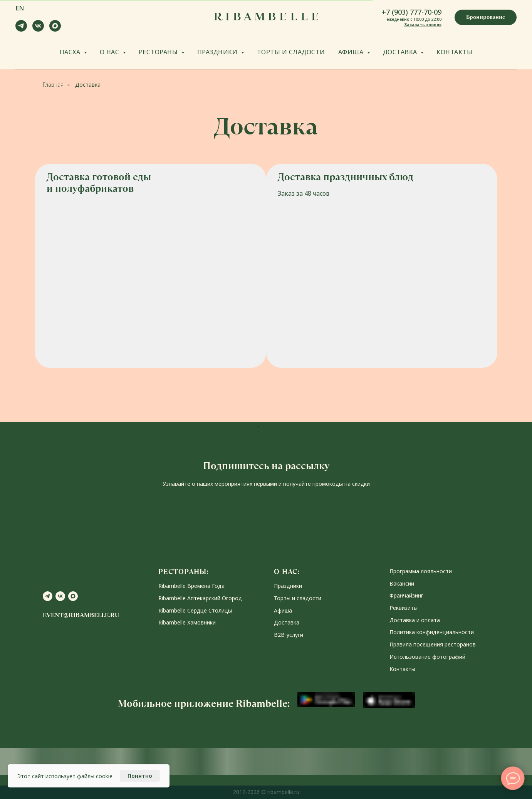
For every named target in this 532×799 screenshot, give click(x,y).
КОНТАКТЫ (454, 52)
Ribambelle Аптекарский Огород (200, 598)
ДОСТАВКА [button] (401, 52)
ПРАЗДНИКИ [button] (218, 52)
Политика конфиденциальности (432, 632)
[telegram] (21, 29)
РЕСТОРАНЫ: (184, 572)
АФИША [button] (352, 52)
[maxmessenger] (55, 29)
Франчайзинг (406, 595)
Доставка (88, 85)
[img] (382, 266)
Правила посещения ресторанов (433, 644)
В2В (279, 635)
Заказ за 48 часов (304, 193)
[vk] (38, 29)
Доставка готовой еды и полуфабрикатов (99, 183)
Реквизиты (404, 608)
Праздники (288, 586)
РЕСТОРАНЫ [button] (159, 52)
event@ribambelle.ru (81, 615)
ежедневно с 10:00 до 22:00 (414, 19)
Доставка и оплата (415, 620)
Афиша (283, 610)
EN (20, 8)
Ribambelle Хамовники (187, 622)
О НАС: (287, 572)
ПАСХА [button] (71, 52)
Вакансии (402, 583)
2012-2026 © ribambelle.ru (266, 792)
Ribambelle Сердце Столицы (195, 610)
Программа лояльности (421, 571)
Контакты (402, 669)
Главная (53, 85)
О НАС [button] (110, 52)
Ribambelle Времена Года (191, 586)
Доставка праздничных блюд (346, 177)
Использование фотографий (427, 657)
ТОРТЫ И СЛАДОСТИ (291, 52)
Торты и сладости (298, 598)
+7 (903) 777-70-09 (412, 12)
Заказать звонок (423, 25)
